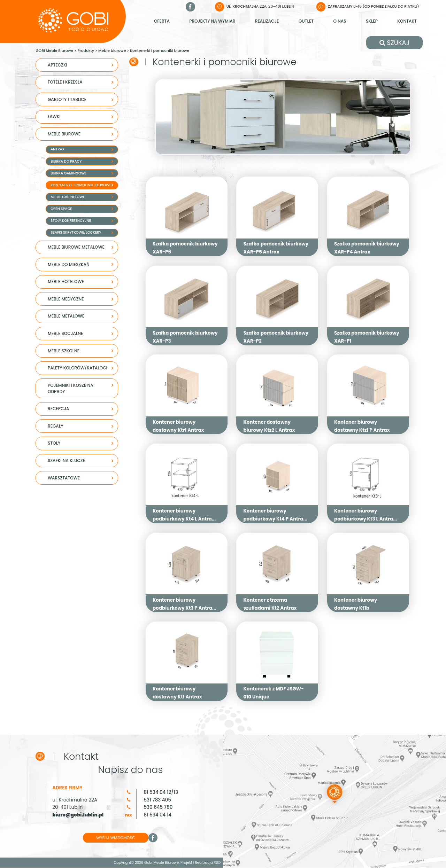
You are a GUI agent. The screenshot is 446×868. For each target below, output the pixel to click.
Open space (61, 209)
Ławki (54, 116)
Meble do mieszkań (69, 264)
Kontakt (407, 21)
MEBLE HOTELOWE (66, 281)
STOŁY (54, 443)
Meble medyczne (66, 299)
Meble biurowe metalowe (76, 247)
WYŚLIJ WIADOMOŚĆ (116, 838)
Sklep (372, 21)
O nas (340, 21)
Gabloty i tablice (67, 99)
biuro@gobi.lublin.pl (78, 816)
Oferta (162, 21)
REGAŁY (55, 426)
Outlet (306, 21)
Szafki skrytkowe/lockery (76, 232)
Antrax (57, 149)
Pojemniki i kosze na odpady (71, 388)
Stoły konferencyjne (71, 221)
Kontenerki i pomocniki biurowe (81, 185)
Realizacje (267, 21)
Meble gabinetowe (68, 197)
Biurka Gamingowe (68, 173)
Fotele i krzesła (65, 82)
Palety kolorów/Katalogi (78, 368)
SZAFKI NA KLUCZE (66, 460)
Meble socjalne (65, 333)
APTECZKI (57, 65)
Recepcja (58, 409)
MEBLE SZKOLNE (64, 351)
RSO (217, 863)
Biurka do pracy (66, 161)
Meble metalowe (66, 316)
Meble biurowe (64, 134)
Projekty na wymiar (212, 21)
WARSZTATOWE (64, 478)
